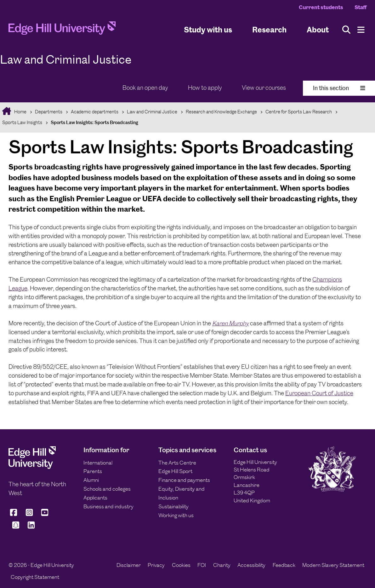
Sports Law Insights (22, 122)
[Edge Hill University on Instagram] (29, 515)
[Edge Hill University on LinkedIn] (31, 528)
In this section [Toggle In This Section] (339, 88)
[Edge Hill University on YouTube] (45, 515)
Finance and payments (184, 480)
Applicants (95, 498)
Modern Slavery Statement (333, 565)
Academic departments (95, 112)
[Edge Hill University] (32, 467)
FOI (202, 565)
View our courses (264, 88)
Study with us (208, 29)
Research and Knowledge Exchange (221, 112)
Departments (49, 112)
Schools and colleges (107, 489)
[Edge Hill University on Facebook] (15, 515)
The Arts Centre (177, 463)
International (98, 463)
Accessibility (251, 565)
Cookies (181, 565)
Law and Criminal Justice (152, 112)
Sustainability (173, 506)
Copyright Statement (35, 577)
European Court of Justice (319, 393)
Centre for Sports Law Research (299, 112)
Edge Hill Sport (175, 471)
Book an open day (145, 88)
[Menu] (361, 30)
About (318, 29)
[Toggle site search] (346, 30)
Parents (93, 471)
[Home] (62, 30)
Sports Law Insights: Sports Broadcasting (94, 122)
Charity (222, 565)
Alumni (91, 480)
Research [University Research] (269, 29)
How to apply (205, 88)
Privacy (156, 565)
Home (20, 112)
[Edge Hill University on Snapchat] (16, 528)
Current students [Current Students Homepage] (321, 7)
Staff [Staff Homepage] (361, 7)
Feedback (284, 565)
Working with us (176, 515)
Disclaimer (129, 565)
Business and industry (108, 506)
